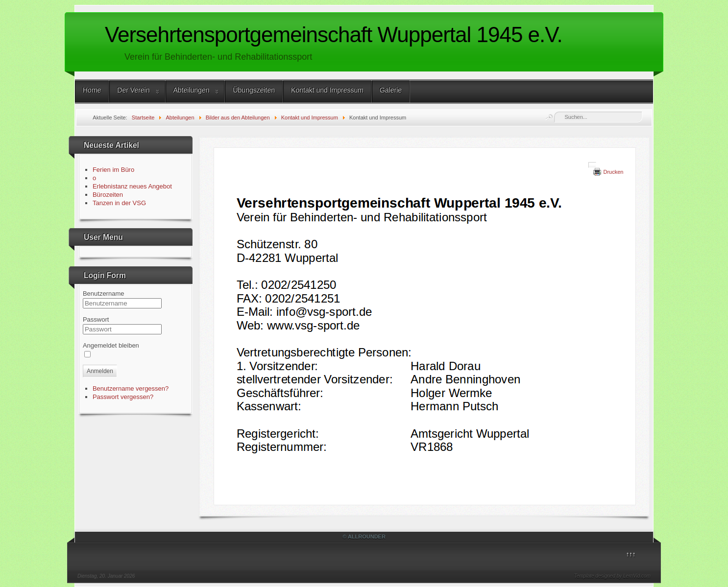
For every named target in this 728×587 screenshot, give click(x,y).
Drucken (613, 172)
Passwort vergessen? (123, 397)
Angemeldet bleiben (111, 345)
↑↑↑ (631, 554)
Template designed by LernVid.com (612, 576)
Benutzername (104, 293)
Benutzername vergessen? (131, 388)
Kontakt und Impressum (327, 90)
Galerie (391, 90)
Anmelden (100, 371)
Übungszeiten (254, 90)
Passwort (96, 319)
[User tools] (592, 165)
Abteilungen (192, 90)
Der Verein (133, 90)
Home (92, 90)
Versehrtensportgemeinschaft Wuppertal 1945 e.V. (334, 35)
